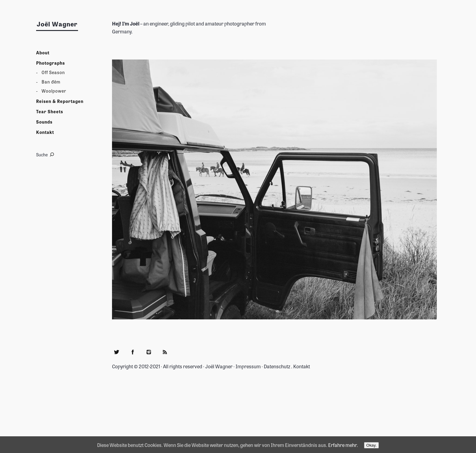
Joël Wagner (57, 24)
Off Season (53, 72)
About (43, 53)
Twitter (117, 352)
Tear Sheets (50, 112)
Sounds (44, 122)
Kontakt (45, 132)
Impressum (248, 366)
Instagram (149, 352)
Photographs (51, 63)
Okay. (372, 445)
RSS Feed (165, 352)
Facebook (133, 352)
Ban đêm (51, 82)
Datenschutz (277, 366)
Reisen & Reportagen (60, 101)
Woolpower (54, 91)
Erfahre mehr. (343, 445)
